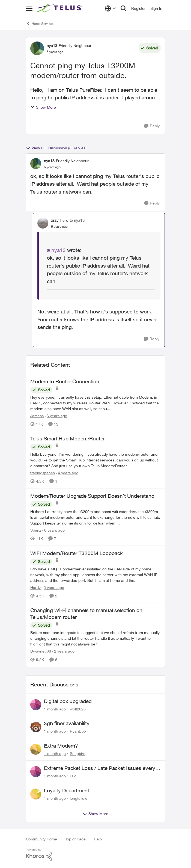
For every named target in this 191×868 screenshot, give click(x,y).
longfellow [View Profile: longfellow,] (79, 798)
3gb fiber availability (67, 723)
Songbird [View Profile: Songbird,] (78, 753)
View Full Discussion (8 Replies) (56, 148)
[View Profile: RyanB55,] (36, 727)
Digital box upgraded (68, 701)
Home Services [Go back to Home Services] (40, 23)
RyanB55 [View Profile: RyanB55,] (78, 731)
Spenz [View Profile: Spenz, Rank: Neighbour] (36, 530)
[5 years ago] (53, 587)
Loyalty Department (67, 790)
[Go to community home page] (60, 8)
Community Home (41, 839)
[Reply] (152, 126)
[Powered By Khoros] (95, 855)
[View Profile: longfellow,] (36, 794)
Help (98, 839)
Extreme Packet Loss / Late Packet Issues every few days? (100, 768)
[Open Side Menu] (29, 8)
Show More (43, 107)
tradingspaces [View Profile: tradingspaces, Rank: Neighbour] (43, 473)
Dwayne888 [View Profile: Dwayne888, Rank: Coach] (41, 651)
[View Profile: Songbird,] (36, 749)
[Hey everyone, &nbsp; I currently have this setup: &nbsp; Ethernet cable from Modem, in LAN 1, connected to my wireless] (95, 403)
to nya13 (77, 220)
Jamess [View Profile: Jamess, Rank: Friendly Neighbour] (37, 415)
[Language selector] (110, 8)
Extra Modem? (61, 746)
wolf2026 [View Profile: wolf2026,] (78, 709)
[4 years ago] (67, 473)
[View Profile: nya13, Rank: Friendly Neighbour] (37, 48)
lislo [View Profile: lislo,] (73, 776)
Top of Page (75, 839)
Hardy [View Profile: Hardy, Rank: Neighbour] (35, 587)
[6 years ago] (56, 415)
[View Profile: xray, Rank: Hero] (43, 223)
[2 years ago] (63, 651)
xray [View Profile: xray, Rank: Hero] (55, 220)
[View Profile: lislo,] (36, 772)
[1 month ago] (55, 709)
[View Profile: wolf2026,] (36, 705)
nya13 (59, 250)
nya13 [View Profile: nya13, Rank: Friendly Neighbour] (52, 45)
